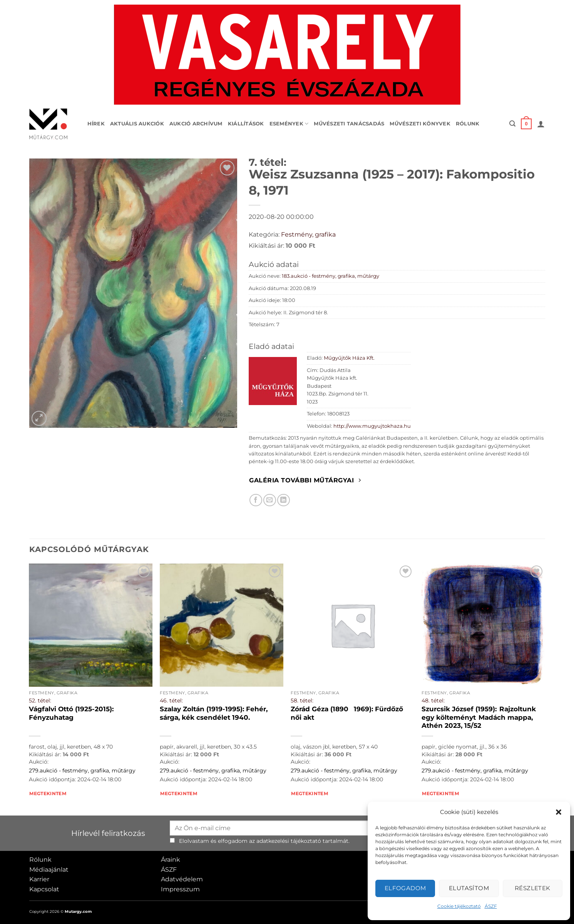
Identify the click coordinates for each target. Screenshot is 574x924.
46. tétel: (171, 701)
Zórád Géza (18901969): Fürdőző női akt (347, 713)
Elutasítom (469, 888)
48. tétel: (433, 701)
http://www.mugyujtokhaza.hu (372, 426)
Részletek (533, 888)
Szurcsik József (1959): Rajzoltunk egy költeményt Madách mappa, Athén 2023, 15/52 (479, 717)
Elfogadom (405, 888)
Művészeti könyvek (420, 124)
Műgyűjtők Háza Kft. (349, 358)
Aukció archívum (196, 124)
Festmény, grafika (308, 234)
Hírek (96, 124)
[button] (559, 812)
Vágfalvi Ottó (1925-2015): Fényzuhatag (71, 713)
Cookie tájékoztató (459, 906)
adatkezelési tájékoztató (289, 841)
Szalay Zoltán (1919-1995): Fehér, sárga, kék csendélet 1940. (214, 713)
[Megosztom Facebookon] (256, 500)
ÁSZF (491, 906)
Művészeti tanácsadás (349, 124)
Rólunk (468, 124)
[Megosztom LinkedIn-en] (284, 500)
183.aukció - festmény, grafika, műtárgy (331, 276)
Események (289, 124)
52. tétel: (40, 701)
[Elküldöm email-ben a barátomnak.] (270, 500)
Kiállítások (246, 124)
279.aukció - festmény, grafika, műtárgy (82, 771)
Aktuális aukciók (137, 124)
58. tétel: (302, 701)
